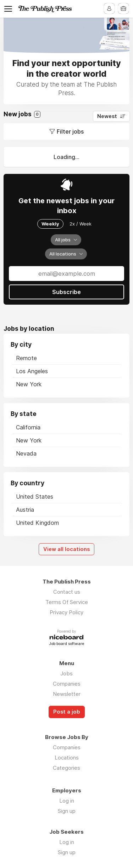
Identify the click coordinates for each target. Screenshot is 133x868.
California (28, 427)
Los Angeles (32, 371)
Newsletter (67, 694)
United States (35, 497)
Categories (66, 768)
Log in (67, 801)
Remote (26, 358)
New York (29, 384)
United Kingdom (37, 523)
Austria (25, 510)
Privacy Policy (66, 612)
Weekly (50, 224)
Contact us (67, 592)
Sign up (67, 811)
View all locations (66, 549)
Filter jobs (70, 131)
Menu (10, 9)
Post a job (67, 712)
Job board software (66, 644)
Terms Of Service (67, 602)
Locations (67, 758)
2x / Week (81, 224)
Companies (67, 684)
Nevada (26, 453)
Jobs (66, 673)
